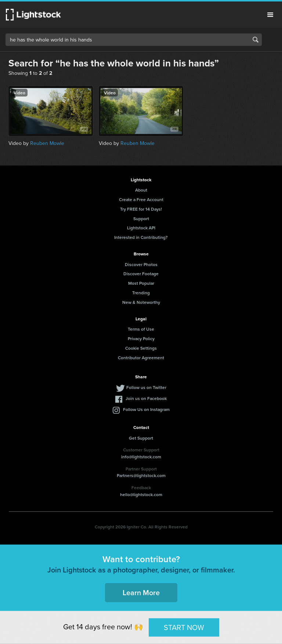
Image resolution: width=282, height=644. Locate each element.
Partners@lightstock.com (141, 475)
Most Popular (141, 283)
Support (141, 219)
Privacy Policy (141, 339)
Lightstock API (141, 228)
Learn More (141, 592)
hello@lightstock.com (141, 494)
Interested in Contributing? (141, 237)
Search (256, 40)
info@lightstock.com (141, 457)
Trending (141, 293)
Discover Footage (141, 274)
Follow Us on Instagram (146, 409)
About (141, 190)
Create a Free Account (141, 199)
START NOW (184, 627)
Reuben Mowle (47, 143)
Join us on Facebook (146, 398)
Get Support (141, 438)
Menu (270, 15)
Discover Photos (141, 264)
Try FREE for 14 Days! (141, 209)
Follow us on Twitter (146, 387)
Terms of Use (141, 329)
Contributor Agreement (141, 358)
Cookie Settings (141, 348)
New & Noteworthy (141, 302)
